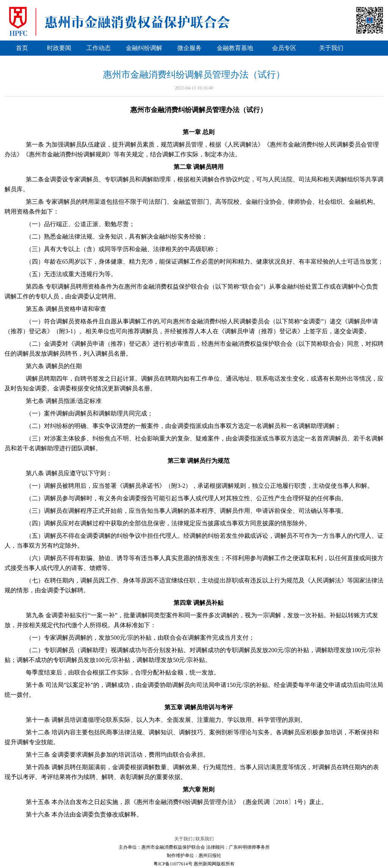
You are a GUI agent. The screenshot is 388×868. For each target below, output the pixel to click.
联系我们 (205, 839)
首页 (22, 48)
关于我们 (331, 48)
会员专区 (284, 48)
